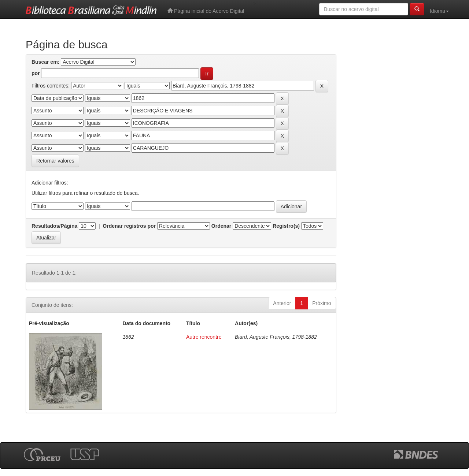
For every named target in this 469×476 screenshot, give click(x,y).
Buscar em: (45, 62)
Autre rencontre (204, 337)
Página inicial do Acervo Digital (206, 11)
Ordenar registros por (129, 226)
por (36, 73)
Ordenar (221, 226)
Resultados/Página (54, 226)
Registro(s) (286, 226)
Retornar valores (55, 161)
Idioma (439, 11)
